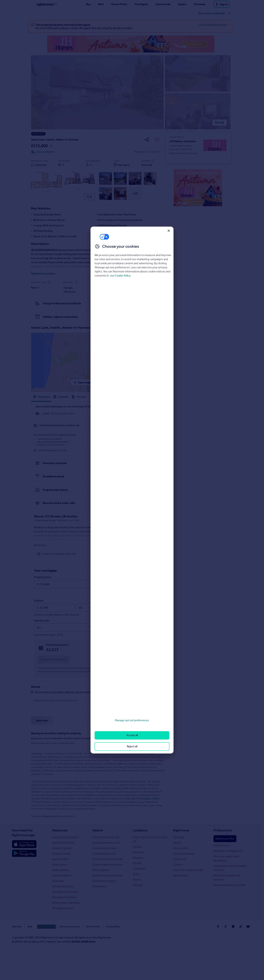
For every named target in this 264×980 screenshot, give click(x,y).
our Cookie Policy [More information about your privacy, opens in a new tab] (120, 276)
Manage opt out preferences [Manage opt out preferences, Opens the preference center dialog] (132, 720)
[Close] (169, 231)
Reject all (132, 746)
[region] (132, 490)
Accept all (132, 735)
